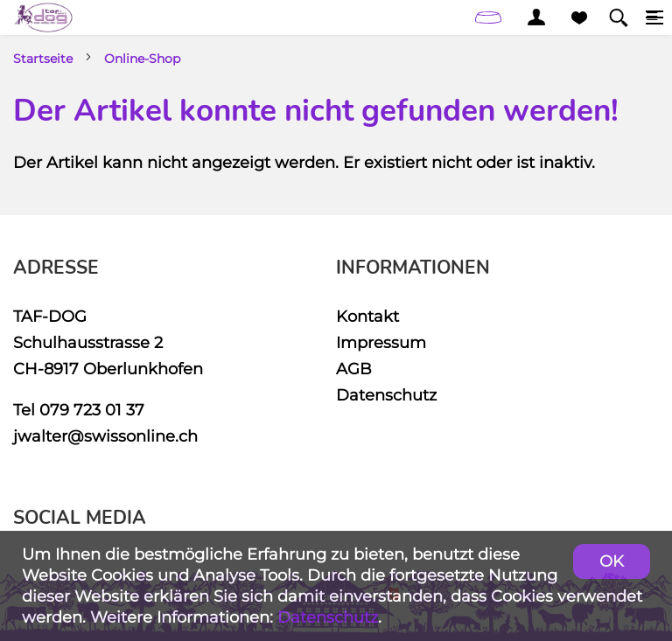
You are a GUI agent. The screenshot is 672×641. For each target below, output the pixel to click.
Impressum (381, 342)
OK (612, 561)
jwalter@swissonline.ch (105, 436)
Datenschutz (386, 395)
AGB (354, 369)
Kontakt (367, 316)
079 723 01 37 (92, 410)
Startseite (43, 59)
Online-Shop (142, 59)
